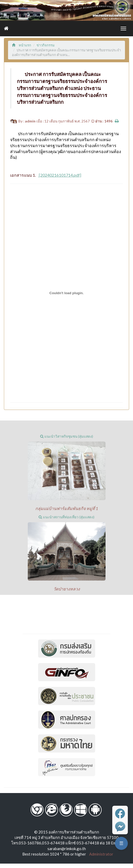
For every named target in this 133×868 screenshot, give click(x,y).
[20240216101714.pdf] (60, 175)
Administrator (100, 854)
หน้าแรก (22, 45)
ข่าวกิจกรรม (46, 45)
